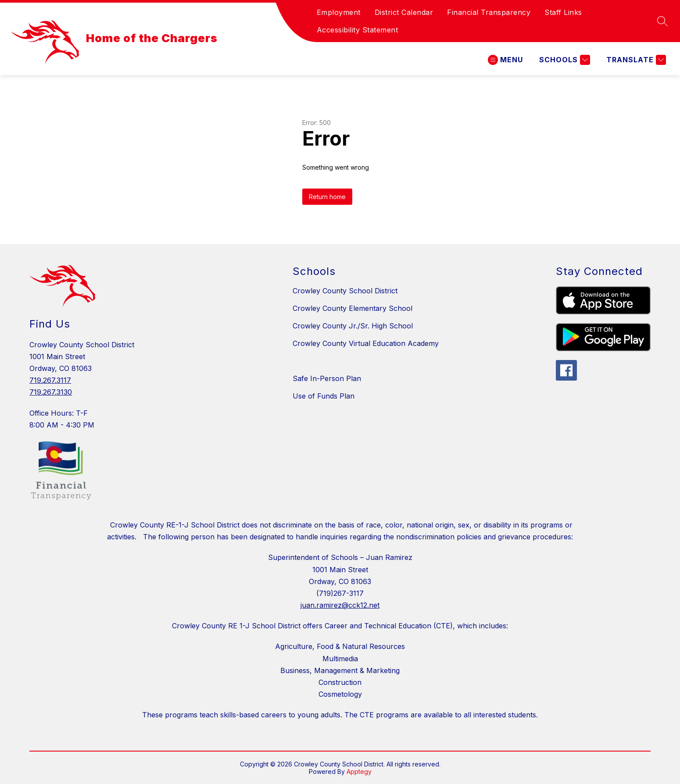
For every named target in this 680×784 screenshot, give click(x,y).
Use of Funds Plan (324, 396)
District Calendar (404, 12)
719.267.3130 (51, 392)
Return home (327, 197)
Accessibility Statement (358, 30)
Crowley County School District (345, 291)
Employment (339, 12)
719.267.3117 (50, 380)
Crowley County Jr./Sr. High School (353, 326)
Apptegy (359, 772)
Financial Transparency (489, 12)
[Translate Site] (635, 60)
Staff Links (563, 12)
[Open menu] (505, 60)
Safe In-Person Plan (327, 378)
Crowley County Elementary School (353, 308)
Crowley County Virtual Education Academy (366, 343)
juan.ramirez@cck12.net (340, 605)
